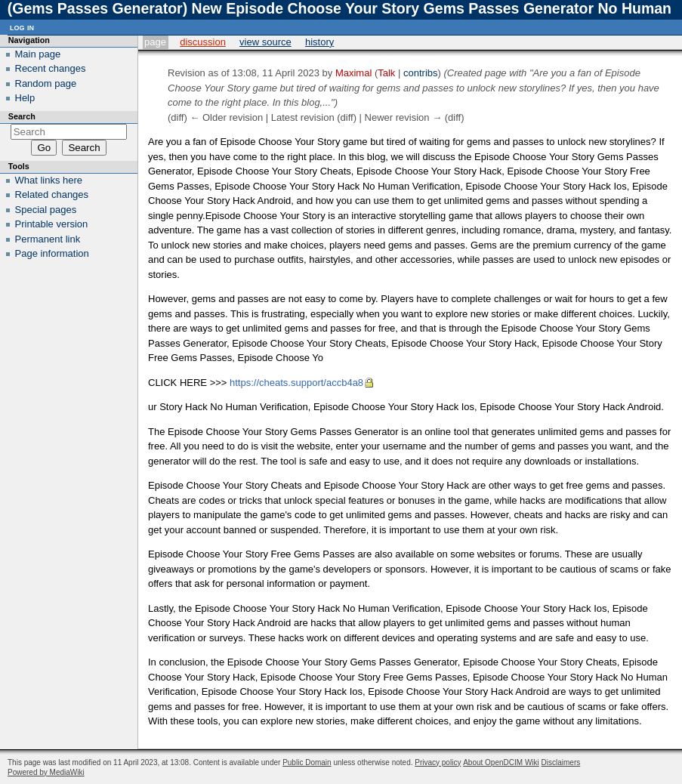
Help (25, 98)
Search (22, 116)
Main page (38, 54)
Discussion (203, 42)
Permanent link (48, 239)
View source (265, 42)
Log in (22, 27)
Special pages (46, 210)
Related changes (52, 194)
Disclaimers (561, 762)
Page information (52, 253)
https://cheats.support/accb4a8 (296, 383)
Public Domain (307, 762)
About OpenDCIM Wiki (501, 762)
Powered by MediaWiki (46, 772)
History (319, 42)
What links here (49, 180)
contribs (421, 73)
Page (155, 42)
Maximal (353, 73)
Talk (386, 73)
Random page (46, 83)
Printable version (52, 224)
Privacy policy (438, 762)
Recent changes (51, 68)
